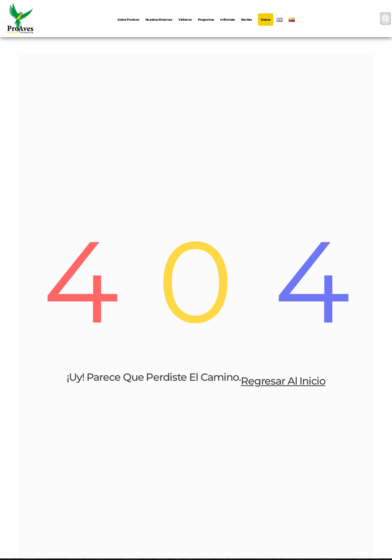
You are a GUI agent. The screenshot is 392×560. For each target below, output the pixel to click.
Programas (206, 20)
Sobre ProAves (128, 20)
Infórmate (228, 20)
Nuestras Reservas (159, 20)
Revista (247, 20)
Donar (266, 20)
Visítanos (185, 20)
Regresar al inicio (283, 381)
